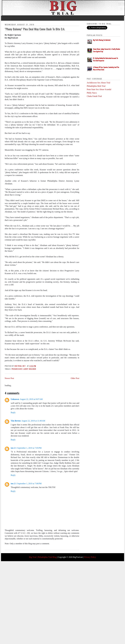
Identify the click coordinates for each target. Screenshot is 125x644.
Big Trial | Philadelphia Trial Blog (43, 557)
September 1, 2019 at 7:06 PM (29, 484)
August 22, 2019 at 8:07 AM (31, 399)
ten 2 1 (14, 448)
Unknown (15, 399)
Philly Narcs (92, 93)
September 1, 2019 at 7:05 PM (29, 448)
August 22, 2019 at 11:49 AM (33, 421)
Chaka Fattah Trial (94, 96)
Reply (13, 412)
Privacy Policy (90, 557)
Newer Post (9, 378)
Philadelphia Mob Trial (96, 86)
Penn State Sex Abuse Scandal (99, 89)
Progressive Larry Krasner (24, 369)
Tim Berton (16, 421)
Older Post (75, 378)
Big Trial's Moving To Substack (102, 40)
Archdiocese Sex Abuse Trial (98, 83)
